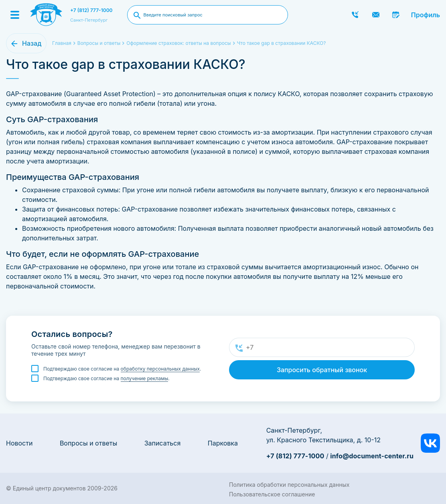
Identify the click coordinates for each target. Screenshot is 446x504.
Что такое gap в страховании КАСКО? (282, 43)
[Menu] (15, 15)
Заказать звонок (355, 15)
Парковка (223, 443)
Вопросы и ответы (88, 443)
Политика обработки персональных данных (289, 485)
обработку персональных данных (160, 369)
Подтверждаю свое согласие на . (122, 369)
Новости (19, 443)
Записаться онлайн (396, 15)
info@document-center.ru (372, 456)
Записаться (163, 443)
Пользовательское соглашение (272, 494)
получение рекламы (145, 378)
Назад (32, 43)
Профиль (426, 15)
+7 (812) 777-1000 (91, 10)
